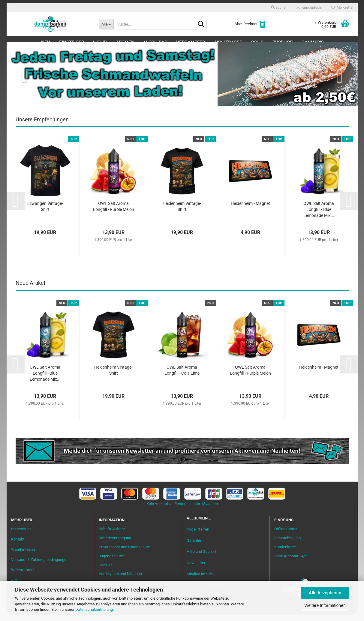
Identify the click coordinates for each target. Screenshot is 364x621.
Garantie (194, 546)
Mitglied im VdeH (201, 580)
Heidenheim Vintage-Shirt (182, 212)
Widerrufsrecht (24, 576)
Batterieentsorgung (115, 544)
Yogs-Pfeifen (198, 535)
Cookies (106, 571)
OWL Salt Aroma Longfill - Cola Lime (182, 376)
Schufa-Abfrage (112, 535)
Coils (257, 42)
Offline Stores (286, 535)
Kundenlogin (309, 8)
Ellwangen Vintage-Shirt (45, 212)
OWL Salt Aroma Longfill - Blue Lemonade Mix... (319, 215)
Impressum (21, 535)
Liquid (100, 42)
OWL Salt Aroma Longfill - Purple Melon (114, 212)
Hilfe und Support (201, 557)
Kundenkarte (285, 553)
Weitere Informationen (325, 605)
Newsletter (196, 569)
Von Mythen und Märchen (120, 580)
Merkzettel (342, 8)
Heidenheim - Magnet (250, 209)
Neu (46, 42)
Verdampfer (191, 42)
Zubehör (283, 42)
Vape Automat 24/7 (291, 562)
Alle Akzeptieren (325, 593)
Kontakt (18, 545)
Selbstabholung (287, 544)
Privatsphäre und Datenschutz (124, 553)
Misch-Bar (155, 42)
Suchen (279, 8)
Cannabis (313, 42)
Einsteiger (72, 42)
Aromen (125, 42)
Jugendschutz (111, 562)
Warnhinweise (23, 555)
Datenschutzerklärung (94, 609)
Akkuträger (228, 42)
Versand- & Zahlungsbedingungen (40, 566)
